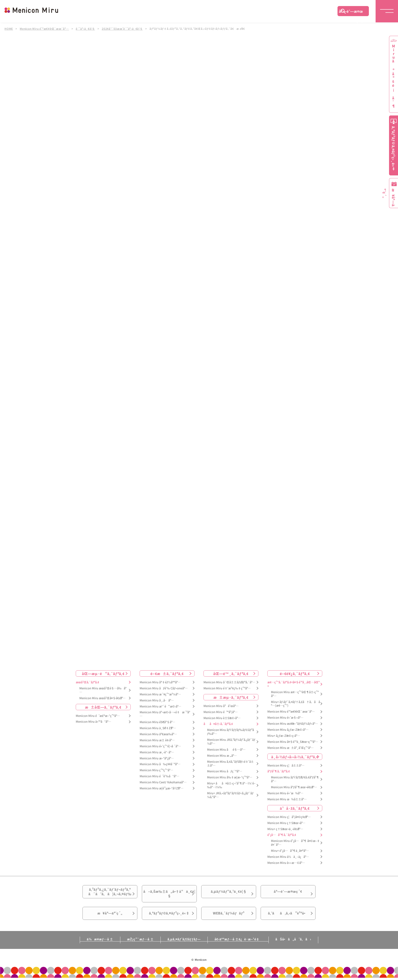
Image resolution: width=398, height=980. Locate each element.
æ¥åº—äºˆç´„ (110, 918)
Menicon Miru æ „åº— (222, 756)
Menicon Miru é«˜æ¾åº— (285, 793)
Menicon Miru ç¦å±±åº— (286, 766)
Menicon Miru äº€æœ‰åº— (158, 734)
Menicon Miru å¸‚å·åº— (157, 700)
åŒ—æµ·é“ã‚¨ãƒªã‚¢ (103, 673)
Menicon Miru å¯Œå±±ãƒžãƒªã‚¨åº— (229, 682)
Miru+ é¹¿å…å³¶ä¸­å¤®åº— (290, 851)
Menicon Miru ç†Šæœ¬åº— (286, 823)
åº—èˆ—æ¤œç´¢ (351, 12)
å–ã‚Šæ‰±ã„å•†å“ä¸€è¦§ (169, 895)
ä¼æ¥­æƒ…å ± (95, 945)
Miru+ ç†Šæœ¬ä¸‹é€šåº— (285, 829)
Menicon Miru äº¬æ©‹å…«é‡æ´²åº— (165, 714)
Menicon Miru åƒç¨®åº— (225, 771)
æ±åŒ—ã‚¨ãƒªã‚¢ (103, 707)
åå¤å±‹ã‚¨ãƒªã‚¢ (218, 724)
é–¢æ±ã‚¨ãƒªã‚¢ (167, 673)
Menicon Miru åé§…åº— (226, 750)
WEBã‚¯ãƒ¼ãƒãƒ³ (229, 918)
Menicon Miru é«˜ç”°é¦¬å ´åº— (160, 746)
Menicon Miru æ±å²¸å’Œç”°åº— (291, 748)
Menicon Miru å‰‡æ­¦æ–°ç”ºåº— (230, 777)
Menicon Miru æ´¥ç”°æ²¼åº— (160, 694)
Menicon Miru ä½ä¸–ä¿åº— (288, 857)
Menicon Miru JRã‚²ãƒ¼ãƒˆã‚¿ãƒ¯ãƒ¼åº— (231, 742)
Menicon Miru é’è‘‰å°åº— (159, 776)
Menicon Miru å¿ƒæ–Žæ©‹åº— (288, 730)
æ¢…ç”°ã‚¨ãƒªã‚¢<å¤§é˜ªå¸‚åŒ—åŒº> (293, 684)
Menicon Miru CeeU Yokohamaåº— (163, 782)
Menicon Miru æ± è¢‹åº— (157, 740)
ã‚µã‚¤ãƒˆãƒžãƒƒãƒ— (184, 945)
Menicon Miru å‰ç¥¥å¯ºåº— (160, 764)
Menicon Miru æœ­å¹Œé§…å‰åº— (103, 690)
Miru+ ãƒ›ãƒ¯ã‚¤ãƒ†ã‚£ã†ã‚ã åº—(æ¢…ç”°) (295, 704)
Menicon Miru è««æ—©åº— (286, 863)
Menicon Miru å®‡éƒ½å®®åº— (160, 682)
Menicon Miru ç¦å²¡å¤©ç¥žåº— (289, 817)
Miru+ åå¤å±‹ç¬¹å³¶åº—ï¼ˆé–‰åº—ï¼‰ (231, 785)
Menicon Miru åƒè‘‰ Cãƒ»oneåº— (164, 688)
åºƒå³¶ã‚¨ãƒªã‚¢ (279, 771)
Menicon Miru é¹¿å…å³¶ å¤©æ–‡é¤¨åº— (295, 843)
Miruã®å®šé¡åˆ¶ (394, 76)
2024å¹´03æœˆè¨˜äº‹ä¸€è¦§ (122, 29)
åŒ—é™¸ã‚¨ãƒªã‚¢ (231, 673)
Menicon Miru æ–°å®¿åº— (157, 758)
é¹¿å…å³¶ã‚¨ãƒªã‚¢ (282, 835)
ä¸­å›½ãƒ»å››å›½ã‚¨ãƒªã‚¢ (295, 757)
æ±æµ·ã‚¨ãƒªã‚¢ (231, 697)
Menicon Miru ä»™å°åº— (93, 722)
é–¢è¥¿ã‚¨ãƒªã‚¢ (295, 673)
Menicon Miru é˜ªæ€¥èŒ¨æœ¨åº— (44, 29)
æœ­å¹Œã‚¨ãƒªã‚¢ (87, 682)
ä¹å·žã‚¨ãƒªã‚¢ (295, 808)
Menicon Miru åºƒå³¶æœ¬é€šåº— (294, 787)
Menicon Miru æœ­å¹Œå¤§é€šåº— (103, 698)
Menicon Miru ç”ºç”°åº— (156, 770)
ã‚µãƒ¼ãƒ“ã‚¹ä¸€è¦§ (229, 893)
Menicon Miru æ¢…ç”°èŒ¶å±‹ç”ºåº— (295, 694)
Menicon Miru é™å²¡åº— (221, 712)
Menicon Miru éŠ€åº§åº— (157, 722)
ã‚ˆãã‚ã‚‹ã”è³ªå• (288, 918)
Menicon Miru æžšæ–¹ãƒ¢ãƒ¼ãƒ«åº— (293, 724)
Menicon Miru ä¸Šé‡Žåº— (158, 728)
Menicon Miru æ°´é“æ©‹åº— (160, 706)
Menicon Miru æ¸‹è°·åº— (157, 752)
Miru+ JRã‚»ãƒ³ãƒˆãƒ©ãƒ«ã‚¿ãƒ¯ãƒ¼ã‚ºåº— (230, 795)
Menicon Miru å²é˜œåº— (221, 706)
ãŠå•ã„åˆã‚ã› (298, 945)
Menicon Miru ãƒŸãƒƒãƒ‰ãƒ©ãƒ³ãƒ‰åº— (230, 732)
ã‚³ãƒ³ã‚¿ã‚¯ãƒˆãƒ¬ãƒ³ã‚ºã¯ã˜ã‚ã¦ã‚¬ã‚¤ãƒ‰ (110, 893)
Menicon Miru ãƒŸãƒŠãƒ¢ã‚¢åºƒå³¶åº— (295, 779)
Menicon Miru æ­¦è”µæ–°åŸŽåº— (162, 788)
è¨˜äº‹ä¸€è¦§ (86, 29)
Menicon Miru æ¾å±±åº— (287, 799)
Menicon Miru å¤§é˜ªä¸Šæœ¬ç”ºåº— (293, 742)
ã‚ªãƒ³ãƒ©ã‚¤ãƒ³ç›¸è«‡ (169, 918)
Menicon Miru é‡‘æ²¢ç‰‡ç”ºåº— (227, 688)
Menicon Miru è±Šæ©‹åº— (222, 718)
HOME (9, 29)
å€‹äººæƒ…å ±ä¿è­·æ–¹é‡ (240, 945)
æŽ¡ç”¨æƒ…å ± (138, 945)
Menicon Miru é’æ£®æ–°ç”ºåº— (98, 716)
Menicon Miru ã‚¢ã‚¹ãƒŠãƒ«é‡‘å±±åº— (230, 764)
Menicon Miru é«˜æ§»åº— (285, 718)
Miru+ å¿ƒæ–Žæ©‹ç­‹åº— (284, 736)
